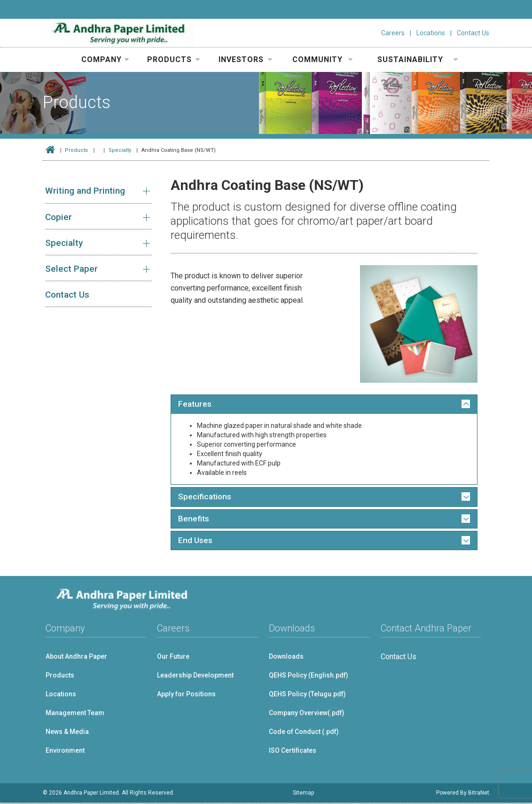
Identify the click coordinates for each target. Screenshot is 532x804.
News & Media (67, 733)
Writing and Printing (85, 191)
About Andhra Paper (76, 658)
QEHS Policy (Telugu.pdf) (307, 695)
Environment (65, 752)
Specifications (206, 497)
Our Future (173, 658)
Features (195, 404)
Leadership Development (195, 677)
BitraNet (479, 794)
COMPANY (105, 59)
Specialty (120, 150)
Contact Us (473, 33)
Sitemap (303, 794)
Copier (59, 217)
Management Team (75, 714)
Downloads (286, 658)
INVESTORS (246, 59)
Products (76, 150)
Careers (393, 33)
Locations (431, 33)
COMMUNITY (323, 59)
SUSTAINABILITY (418, 59)
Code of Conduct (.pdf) (304, 733)
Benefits (194, 520)
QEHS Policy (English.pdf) (309, 677)
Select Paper (71, 269)
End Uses (195, 542)
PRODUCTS (174, 59)
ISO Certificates (293, 752)
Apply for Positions (186, 695)
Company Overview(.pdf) (307, 714)
